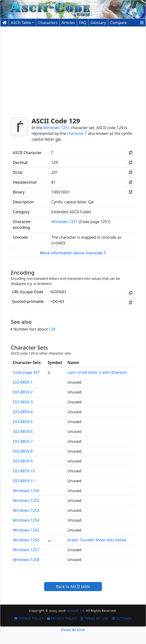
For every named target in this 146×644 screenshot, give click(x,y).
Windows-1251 (56, 128)
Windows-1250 (26, 491)
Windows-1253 (26, 510)
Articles (68, 23)
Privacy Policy (62, 618)
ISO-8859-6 (23, 431)
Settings (122, 618)
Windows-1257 (26, 550)
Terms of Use (94, 618)
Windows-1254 (26, 520)
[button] (142, 23)
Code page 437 (26, 372)
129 (52, 329)
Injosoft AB (75, 611)
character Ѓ (77, 133)
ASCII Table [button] (21, 23)
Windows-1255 (26, 530)
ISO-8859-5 (23, 422)
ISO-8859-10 (24, 471)
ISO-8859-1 (23, 382)
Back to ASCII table (73, 587)
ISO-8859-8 (23, 451)
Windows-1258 (26, 560)
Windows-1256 (26, 540)
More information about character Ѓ (73, 253)
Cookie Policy (29, 618)
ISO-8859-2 (23, 392)
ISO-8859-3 (23, 402)
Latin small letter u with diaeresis (97, 372)
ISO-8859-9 (23, 461)
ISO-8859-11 (24, 481)
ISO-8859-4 (23, 412)
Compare (118, 23)
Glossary (98, 23)
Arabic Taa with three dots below (97, 540)
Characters (48, 23)
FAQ (83, 23)
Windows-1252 (26, 500)
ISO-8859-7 (23, 441)
